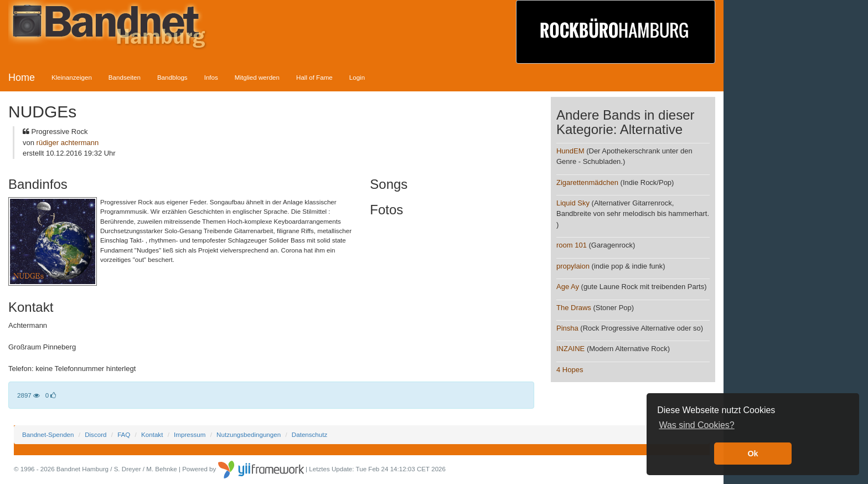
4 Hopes (570, 370)
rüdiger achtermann (68, 143)
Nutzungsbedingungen (249, 434)
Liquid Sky (573, 203)
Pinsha (567, 328)
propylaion (573, 266)
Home (22, 78)
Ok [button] (753, 454)
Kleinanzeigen (72, 77)
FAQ (124, 434)
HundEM (570, 151)
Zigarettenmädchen (587, 182)
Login (357, 77)
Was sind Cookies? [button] (696, 425)
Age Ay (568, 287)
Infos (211, 77)
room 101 (572, 245)
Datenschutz (309, 434)
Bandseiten (125, 77)
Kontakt (152, 434)
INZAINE (570, 349)
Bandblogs (172, 77)
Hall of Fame (314, 77)
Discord (95, 434)
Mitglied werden (257, 77)
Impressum (190, 434)
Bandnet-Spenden (48, 434)
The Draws (574, 308)
